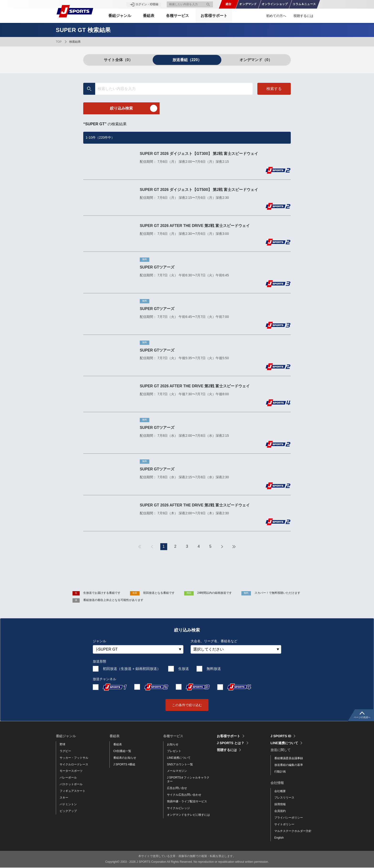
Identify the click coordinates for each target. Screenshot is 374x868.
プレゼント (174, 751)
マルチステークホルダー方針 (293, 831)
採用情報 (280, 805)
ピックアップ (68, 811)
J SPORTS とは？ (231, 743)
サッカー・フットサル (74, 758)
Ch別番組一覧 (122, 751)
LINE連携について (179, 758)
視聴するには (303, 16)
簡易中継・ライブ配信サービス (187, 802)
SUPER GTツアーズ (157, 267)
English (279, 838)
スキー (64, 798)
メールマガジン (177, 771)
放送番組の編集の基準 (289, 765)
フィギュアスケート (73, 791)
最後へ (234, 547)
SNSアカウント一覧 (180, 765)
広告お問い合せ (177, 789)
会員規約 (280, 811)
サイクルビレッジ (178, 808)
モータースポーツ (71, 771)
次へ (222, 547)
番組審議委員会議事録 (289, 758)
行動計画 (280, 772)
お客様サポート (215, 16)
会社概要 (280, 791)
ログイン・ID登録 (147, 4)
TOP (59, 42)
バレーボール (68, 778)
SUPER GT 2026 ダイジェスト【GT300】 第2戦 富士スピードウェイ (199, 154)
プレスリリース (284, 798)
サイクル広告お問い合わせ (184, 795)
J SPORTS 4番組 (124, 765)
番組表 (118, 745)
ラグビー (65, 751)
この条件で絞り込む (187, 705)
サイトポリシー (284, 825)
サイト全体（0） (118, 60)
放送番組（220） (187, 60)
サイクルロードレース (74, 765)
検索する (274, 89)
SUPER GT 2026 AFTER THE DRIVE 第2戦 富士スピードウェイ (195, 226)
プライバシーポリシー (289, 818)
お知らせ (173, 745)
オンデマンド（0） (256, 60)
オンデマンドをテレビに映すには (188, 815)
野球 (62, 745)
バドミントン (68, 805)
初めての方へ (276, 16)
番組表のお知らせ (125, 758)
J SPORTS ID (281, 736)
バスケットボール (71, 785)
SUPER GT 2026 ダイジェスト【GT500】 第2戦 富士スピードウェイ (199, 190)
